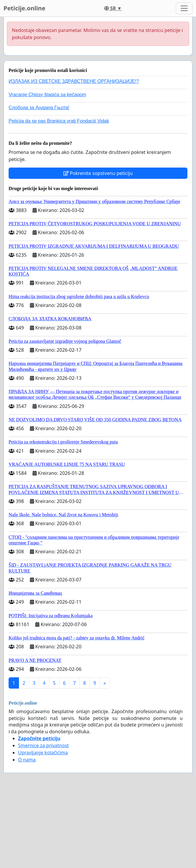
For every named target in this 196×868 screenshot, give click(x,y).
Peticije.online (24, 8)
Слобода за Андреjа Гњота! (39, 108)
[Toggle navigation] (184, 8)
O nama (27, 760)
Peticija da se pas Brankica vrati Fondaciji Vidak (59, 121)
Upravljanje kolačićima (43, 753)
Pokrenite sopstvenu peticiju (98, 173)
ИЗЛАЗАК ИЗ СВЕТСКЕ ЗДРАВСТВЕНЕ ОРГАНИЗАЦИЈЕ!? (74, 81)
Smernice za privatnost (43, 745)
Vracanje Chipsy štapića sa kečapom (47, 95)
